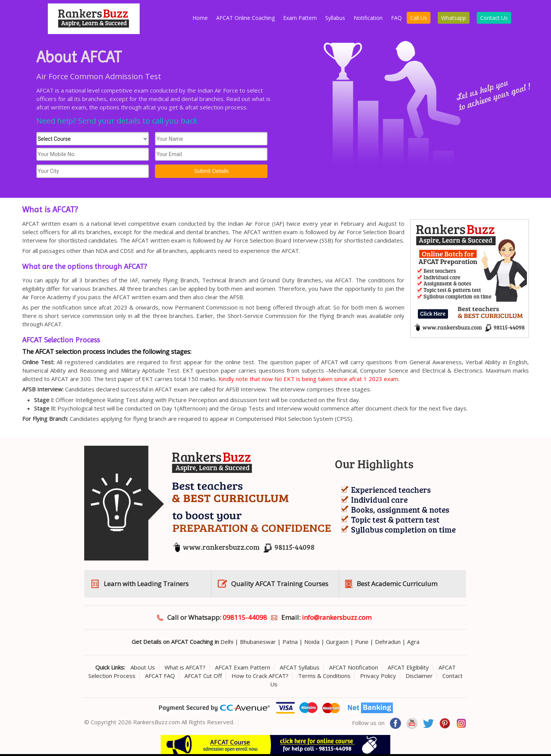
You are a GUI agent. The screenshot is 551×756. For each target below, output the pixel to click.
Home (200, 18)
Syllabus (335, 18)
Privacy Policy (378, 676)
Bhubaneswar (258, 642)
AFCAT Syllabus (300, 667)
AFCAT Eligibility (408, 667)
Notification (368, 18)
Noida (312, 642)
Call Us (419, 18)
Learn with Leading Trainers (146, 584)
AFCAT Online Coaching (245, 18)
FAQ (396, 18)
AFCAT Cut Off (203, 676)
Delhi (227, 642)
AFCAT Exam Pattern (243, 667)
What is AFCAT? (185, 667)
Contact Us (494, 18)
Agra (413, 642)
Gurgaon (337, 642)
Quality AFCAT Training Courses (280, 584)
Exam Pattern (300, 18)
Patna (290, 642)
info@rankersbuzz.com (337, 617)
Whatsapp (454, 18)
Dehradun (388, 642)
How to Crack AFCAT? (260, 676)
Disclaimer (419, 676)
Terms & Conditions (324, 676)
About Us (143, 667)
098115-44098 (245, 617)
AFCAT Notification (354, 667)
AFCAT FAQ (160, 676)
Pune (362, 642)
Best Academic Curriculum (397, 584)
